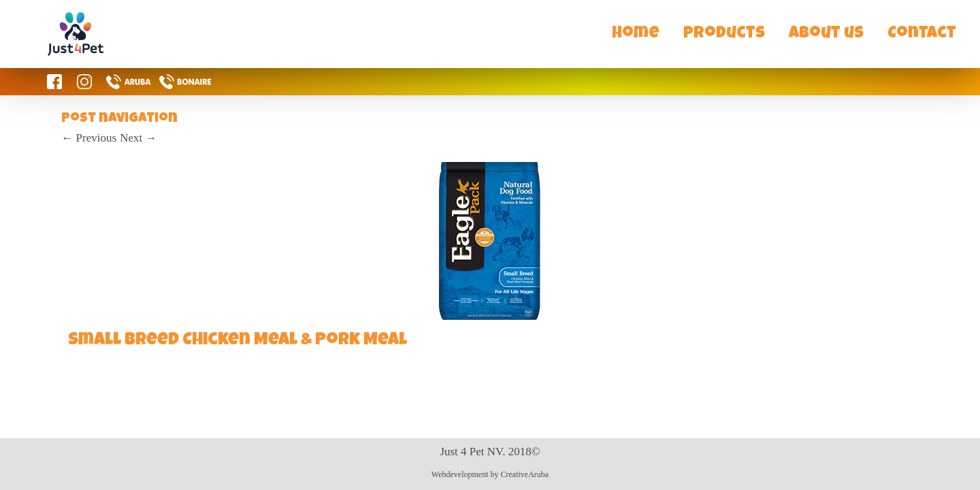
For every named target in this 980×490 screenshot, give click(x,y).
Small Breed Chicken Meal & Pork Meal (238, 341)
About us (826, 34)
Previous (89, 138)
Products (724, 34)
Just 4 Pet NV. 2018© (490, 452)
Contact (922, 34)
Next (138, 138)
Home (636, 34)
